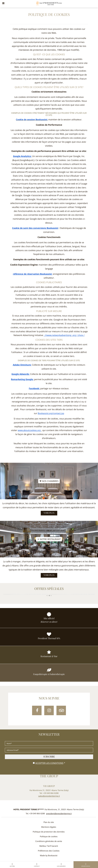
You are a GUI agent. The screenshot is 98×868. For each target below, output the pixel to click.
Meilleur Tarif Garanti (49, 846)
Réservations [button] (86, 865)
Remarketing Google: (22, 379)
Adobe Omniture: (22, 365)
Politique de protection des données (49, 832)
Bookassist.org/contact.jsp (51, 413)
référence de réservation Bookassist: (33, 274)
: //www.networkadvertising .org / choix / (64, 335)
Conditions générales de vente (49, 841)
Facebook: (34, 388)
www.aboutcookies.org (30, 430)
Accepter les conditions (49, 763)
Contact (37, 865)
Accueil (12, 865)
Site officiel (49, 619)
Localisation (61, 865)
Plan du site (49, 822)
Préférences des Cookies (49, 851)
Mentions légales (49, 827)
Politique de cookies (49, 837)
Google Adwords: (21, 374)
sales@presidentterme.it (49, 796)
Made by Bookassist (49, 856)
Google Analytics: (22, 156)
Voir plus (49, 513)
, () (64, 810)
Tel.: (35, 814)
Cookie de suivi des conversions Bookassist (35, 228)
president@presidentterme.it (59, 814)
